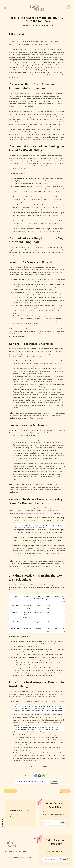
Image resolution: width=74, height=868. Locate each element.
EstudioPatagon (16, 858)
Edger (5, 858)
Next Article (65, 791)
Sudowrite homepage (20, 337)
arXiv (25, 532)
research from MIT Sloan (28, 124)
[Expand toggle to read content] (64, 34)
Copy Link (54, 782)
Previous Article (10, 791)
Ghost (30, 858)
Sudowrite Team (15, 811)
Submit (63, 822)
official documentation (49, 450)
